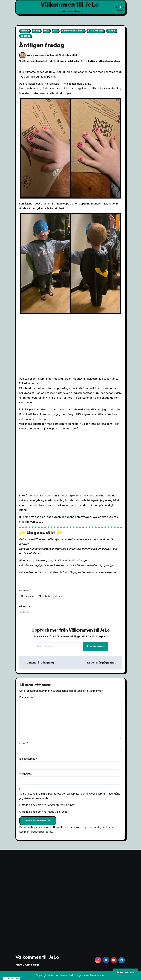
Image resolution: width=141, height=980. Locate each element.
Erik (55, 31)
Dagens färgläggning (39, 663)
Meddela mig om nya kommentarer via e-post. (49, 805)
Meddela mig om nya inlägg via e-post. (45, 812)
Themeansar (97, 975)
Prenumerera (96, 646)
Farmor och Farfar (73, 31)
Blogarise (80, 975)
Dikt (46, 31)
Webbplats (25, 774)
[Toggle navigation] (20, 7)
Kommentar (27, 697)
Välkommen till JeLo (70, 4)
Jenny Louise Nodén (42, 55)
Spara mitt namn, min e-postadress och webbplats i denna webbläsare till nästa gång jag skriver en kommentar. (70, 796)
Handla (112, 31)
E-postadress (28, 759)
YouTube (26, 36)
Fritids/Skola (96, 31)
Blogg (36, 31)
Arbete (25, 31)
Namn (24, 743)
